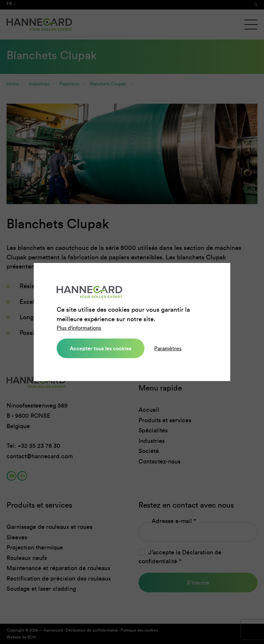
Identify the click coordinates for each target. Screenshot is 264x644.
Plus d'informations (79, 328)
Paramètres (168, 348)
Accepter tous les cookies (101, 348)
